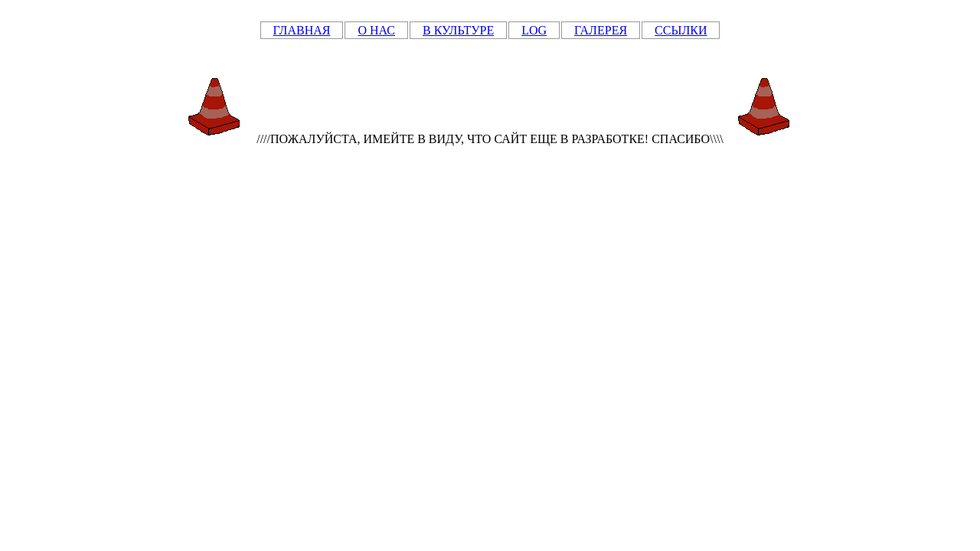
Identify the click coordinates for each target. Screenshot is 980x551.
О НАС (376, 30)
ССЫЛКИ (681, 30)
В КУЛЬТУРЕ (458, 30)
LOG (534, 30)
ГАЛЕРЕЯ (601, 30)
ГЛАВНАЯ (302, 30)
